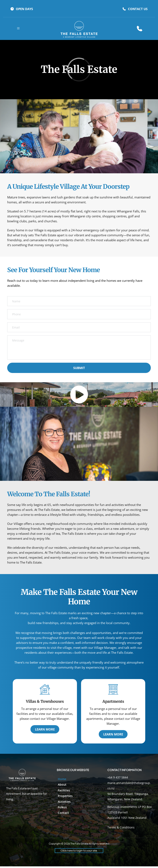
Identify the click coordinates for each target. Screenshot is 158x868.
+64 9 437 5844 (118, 779)
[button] (18, 28)
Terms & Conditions (121, 829)
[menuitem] (79, 781)
